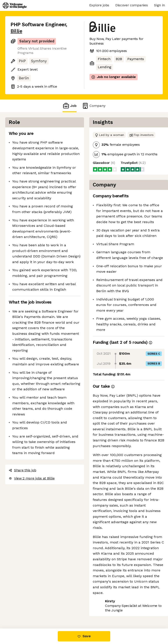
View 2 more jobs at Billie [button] (32, 478)
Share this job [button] (23, 470)
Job (70, 106)
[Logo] (15, 5)
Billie (16, 31)
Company (94, 106)
